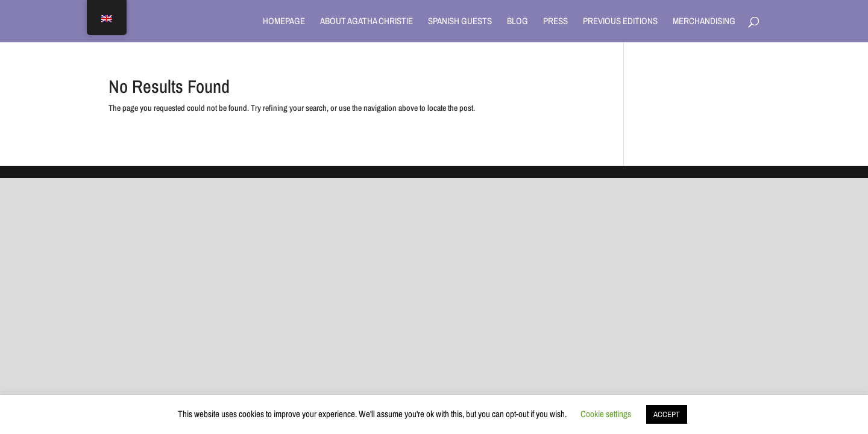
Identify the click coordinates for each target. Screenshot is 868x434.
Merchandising (704, 22)
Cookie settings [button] (606, 414)
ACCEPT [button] (667, 414)
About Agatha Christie (366, 22)
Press (555, 22)
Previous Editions (620, 22)
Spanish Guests (460, 22)
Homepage (284, 22)
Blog (517, 22)
